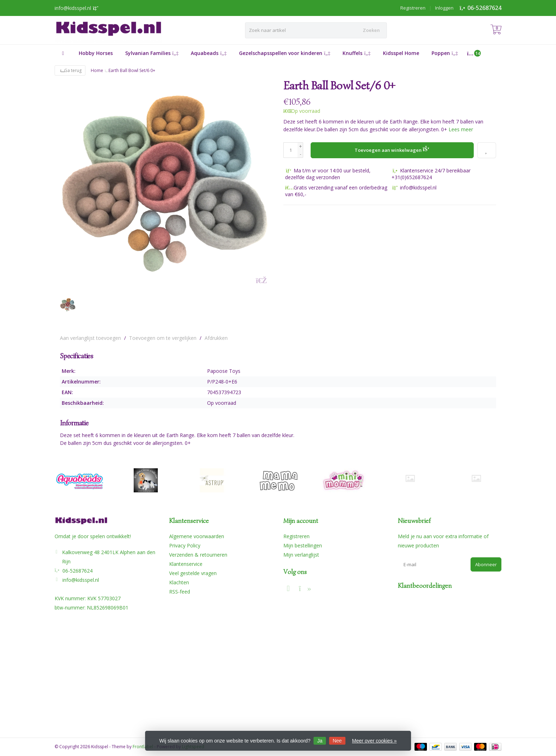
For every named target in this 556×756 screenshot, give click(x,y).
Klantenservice (186, 564)
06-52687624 (484, 8)
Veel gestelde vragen (193, 573)
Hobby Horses (96, 53)
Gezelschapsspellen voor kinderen (285, 53)
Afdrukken (216, 338)
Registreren (413, 8)
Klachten (179, 582)
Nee (337, 741)
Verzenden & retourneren (198, 555)
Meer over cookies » (374, 741)
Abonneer (486, 564)
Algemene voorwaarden (197, 536)
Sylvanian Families (152, 53)
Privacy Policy (185, 545)
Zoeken (371, 30)
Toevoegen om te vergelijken (163, 338)
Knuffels (357, 53)
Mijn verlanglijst (301, 555)
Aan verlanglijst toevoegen (90, 338)
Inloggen (444, 8)
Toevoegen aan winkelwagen (392, 149)
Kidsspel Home (401, 53)
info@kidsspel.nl (81, 580)
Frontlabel (143, 747)
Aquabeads (209, 53)
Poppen (445, 53)
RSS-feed (180, 592)
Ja (320, 741)
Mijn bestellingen (303, 545)
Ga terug (70, 70)
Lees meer (461, 129)
